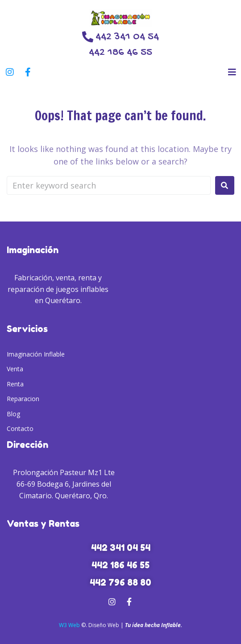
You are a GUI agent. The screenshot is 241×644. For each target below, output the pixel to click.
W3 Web (69, 625)
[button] (232, 72)
